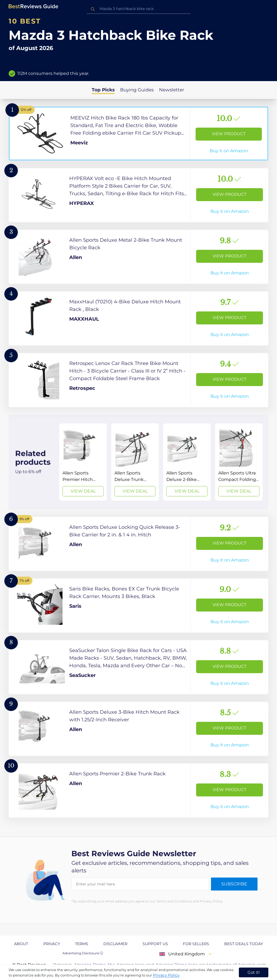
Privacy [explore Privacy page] (52, 944)
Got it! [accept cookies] (254, 972)
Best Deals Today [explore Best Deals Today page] (244, 944)
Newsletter (172, 90)
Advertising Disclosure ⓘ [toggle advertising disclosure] (83, 953)
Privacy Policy (166, 975)
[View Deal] (83, 462)
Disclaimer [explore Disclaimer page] (115, 944)
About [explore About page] (21, 944)
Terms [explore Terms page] (82, 944)
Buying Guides (137, 90)
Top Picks (103, 90)
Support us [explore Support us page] (155, 944)
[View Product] (138, 134)
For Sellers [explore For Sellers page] (196, 944)
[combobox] (138, 9)
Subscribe (234, 884)
